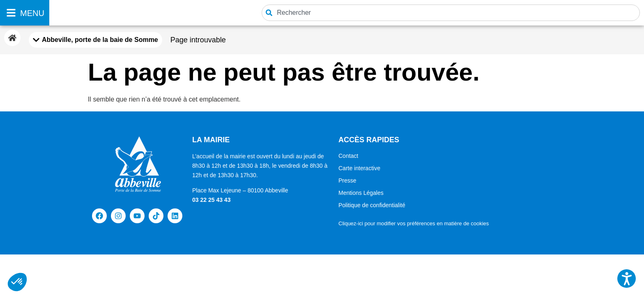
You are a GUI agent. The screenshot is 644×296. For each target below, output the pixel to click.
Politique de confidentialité (372, 205)
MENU (32, 13)
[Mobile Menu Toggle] (95, 40)
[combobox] (451, 13)
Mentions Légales (361, 193)
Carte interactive (359, 168)
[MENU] (11, 13)
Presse (347, 180)
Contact (348, 156)
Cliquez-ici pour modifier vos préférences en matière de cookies (414, 223)
